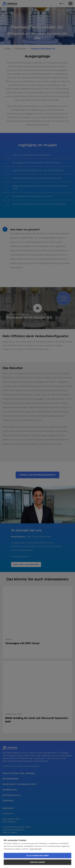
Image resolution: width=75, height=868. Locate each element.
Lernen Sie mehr (35, 849)
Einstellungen (38, 862)
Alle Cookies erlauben (37, 856)
